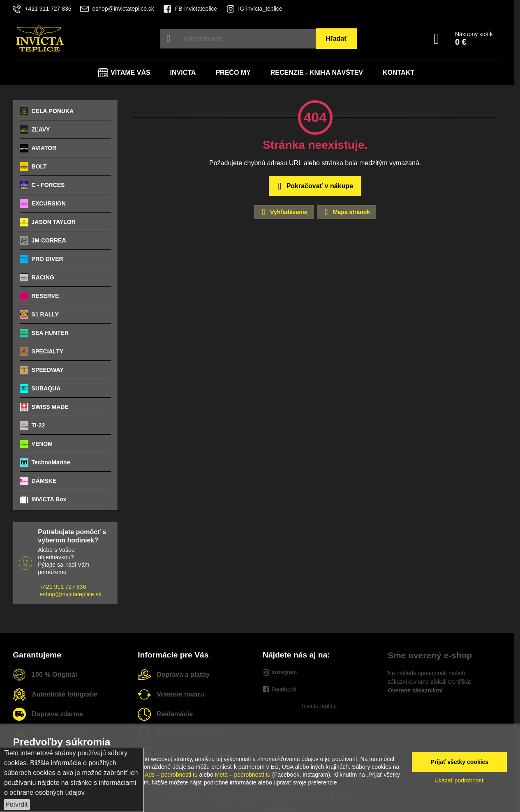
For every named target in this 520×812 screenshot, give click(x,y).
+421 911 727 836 (63, 587)
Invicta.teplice (320, 706)
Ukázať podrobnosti (460, 780)
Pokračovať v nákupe (314, 186)
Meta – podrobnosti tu (243, 775)
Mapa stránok (346, 212)
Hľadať (336, 38)
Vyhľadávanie (283, 212)
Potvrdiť (17, 804)
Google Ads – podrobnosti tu (161, 775)
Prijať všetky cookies (460, 762)
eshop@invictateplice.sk (70, 594)
